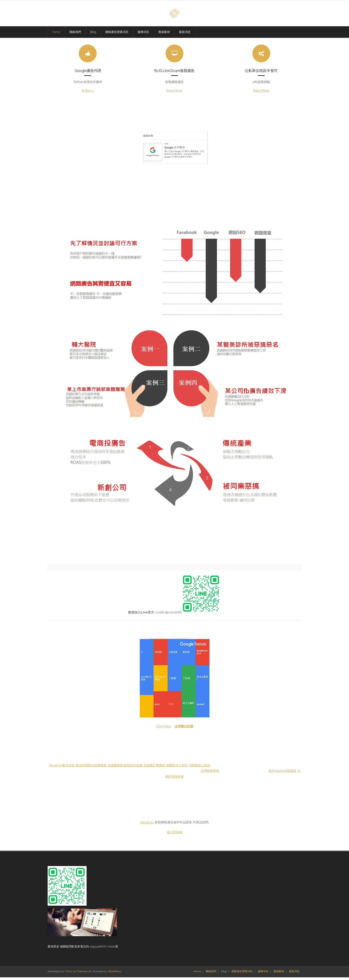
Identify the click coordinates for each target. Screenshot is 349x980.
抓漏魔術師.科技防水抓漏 (125, 768)
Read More (174, 93)
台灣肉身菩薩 (210, 773)
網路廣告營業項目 (242, 974)
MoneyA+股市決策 (62, 768)
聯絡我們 (211, 974)
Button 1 (88, 93)
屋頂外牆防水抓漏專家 (91, 768)
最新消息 (294, 974)
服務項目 (263, 974)
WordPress (115, 974)
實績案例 (279, 974)
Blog (224, 974)
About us (147, 825)
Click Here (163, 729)
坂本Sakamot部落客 (283, 773)
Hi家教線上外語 (200, 768)
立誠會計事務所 (154, 768)
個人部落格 (174, 835)
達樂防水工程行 (177, 768)
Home (197, 974)
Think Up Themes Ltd (78, 974)
